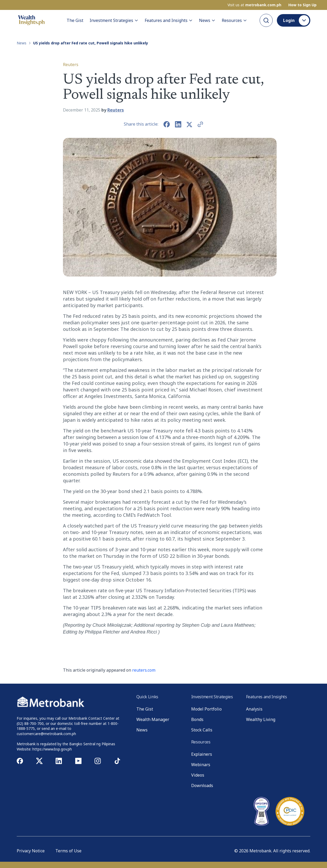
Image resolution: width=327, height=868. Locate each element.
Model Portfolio (206, 709)
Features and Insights (169, 20)
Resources (234, 20)
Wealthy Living (261, 719)
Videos (198, 775)
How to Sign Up (302, 5)
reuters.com (144, 670)
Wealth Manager (153, 719)
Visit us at (254, 5)
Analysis (254, 709)
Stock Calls (202, 730)
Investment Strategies (114, 20)
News (207, 20)
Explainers (202, 754)
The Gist (75, 20)
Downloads (202, 785)
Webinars (201, 765)
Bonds (197, 719)
